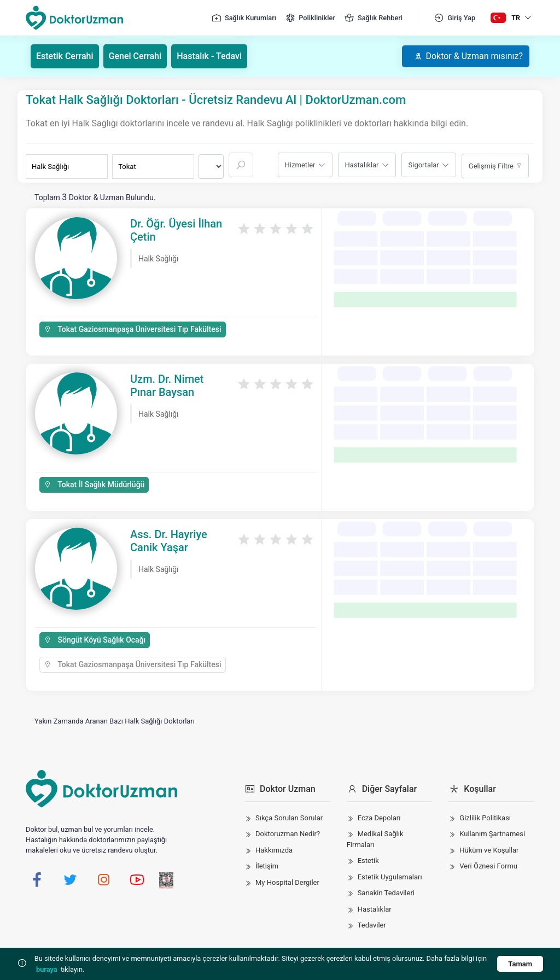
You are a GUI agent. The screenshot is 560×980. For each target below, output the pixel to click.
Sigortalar (424, 165)
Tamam (520, 964)
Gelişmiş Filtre (491, 166)
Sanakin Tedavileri (386, 893)
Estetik (368, 861)
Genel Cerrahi (135, 56)
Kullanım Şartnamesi (492, 834)
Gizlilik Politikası (485, 818)
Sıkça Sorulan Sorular (289, 818)
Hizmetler (300, 165)
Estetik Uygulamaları (390, 877)
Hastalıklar (362, 165)
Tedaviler (372, 925)
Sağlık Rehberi (373, 18)
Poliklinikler (310, 18)
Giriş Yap (454, 18)
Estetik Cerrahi (65, 56)
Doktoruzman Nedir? (288, 834)
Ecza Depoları (379, 818)
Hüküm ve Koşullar (489, 850)
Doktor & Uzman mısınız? (468, 56)
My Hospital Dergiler (287, 882)
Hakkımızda (274, 850)
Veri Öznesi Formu (488, 866)
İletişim (267, 866)
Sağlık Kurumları (244, 18)
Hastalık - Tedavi (209, 56)
